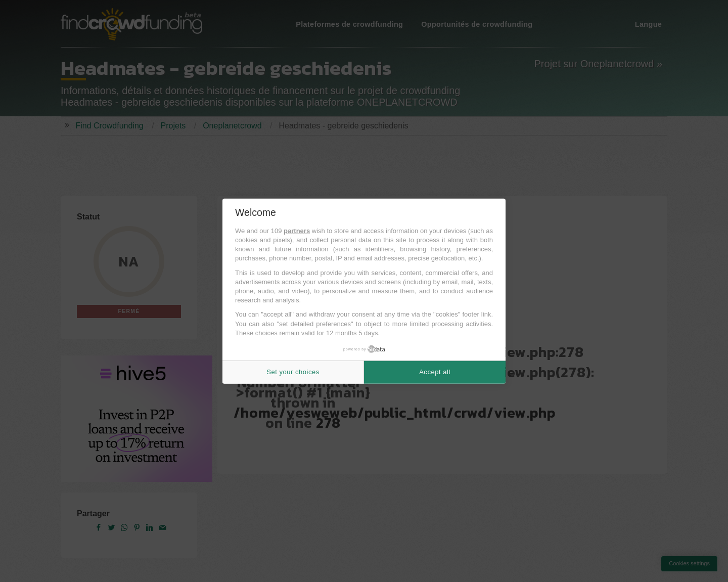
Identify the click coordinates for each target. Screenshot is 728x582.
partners (297, 231)
